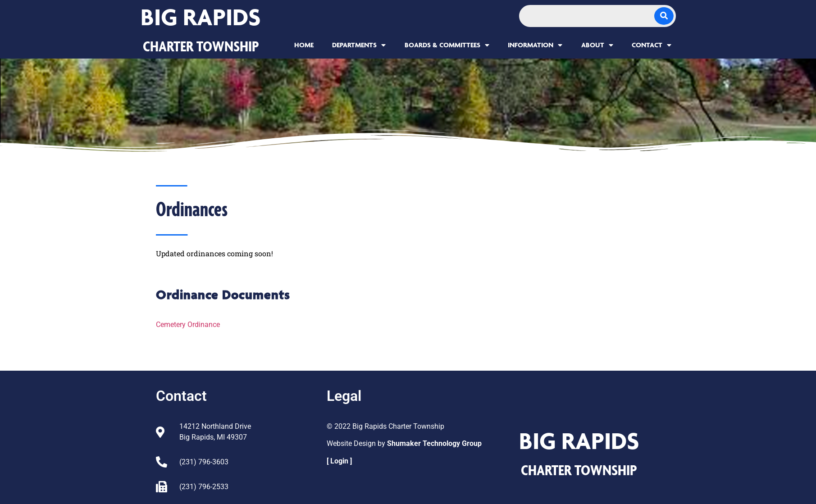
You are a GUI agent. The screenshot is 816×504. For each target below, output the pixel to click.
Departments (359, 45)
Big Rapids (201, 17)
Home (304, 45)
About (597, 45)
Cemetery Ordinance (188, 325)
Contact (652, 45)
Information (535, 45)
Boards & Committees (447, 45)
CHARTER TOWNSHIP (201, 46)
